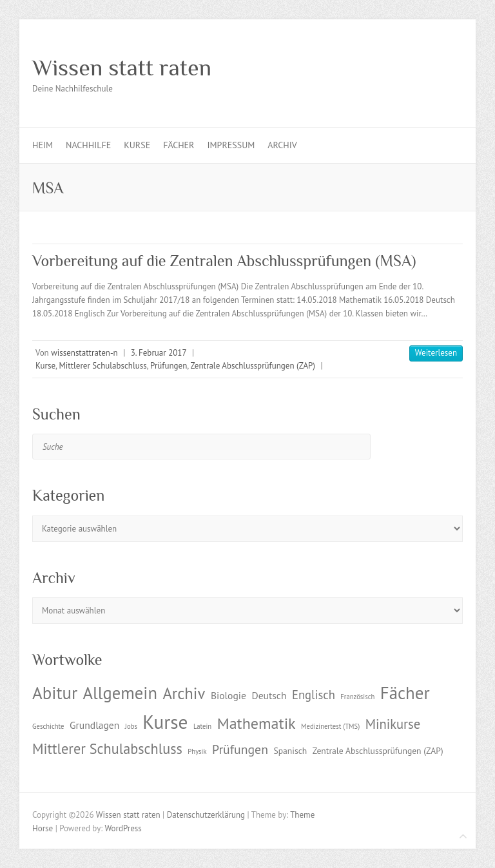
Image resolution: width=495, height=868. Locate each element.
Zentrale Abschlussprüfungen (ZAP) (253, 366)
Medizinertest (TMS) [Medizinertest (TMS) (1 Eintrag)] (330, 726)
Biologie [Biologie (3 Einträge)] (228, 695)
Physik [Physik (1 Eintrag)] (197, 751)
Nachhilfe (88, 145)
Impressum (231, 145)
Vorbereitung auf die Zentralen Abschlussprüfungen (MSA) (224, 261)
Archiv (282, 145)
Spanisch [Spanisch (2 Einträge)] (290, 751)
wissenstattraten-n (84, 353)
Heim (43, 145)
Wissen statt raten (122, 68)
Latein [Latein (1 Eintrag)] (202, 726)
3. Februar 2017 (159, 353)
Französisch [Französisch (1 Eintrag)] (357, 697)
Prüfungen (169, 366)
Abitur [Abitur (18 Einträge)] (55, 693)
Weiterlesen (436, 353)
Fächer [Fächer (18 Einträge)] (405, 693)
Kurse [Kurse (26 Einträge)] (165, 722)
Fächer (179, 145)
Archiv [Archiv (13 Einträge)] (184, 693)
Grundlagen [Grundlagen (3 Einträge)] (94, 725)
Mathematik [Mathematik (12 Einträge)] (257, 723)
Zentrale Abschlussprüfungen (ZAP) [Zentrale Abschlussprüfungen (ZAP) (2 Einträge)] (378, 751)
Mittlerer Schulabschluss (102, 366)
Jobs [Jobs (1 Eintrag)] (131, 726)
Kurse (137, 145)
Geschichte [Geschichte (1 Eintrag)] (48, 726)
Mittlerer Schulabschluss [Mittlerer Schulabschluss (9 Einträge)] (107, 748)
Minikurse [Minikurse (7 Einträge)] (393, 724)
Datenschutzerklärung (206, 815)
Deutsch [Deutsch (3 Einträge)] (269, 695)
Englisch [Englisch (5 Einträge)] (314, 695)
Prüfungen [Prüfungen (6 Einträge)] (240, 749)
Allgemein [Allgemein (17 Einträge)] (120, 693)
